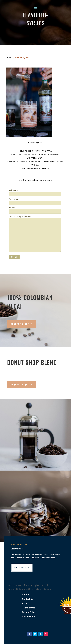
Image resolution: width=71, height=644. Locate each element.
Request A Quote (21, 324)
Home (10, 58)
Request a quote (21, 384)
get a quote (22, 568)
